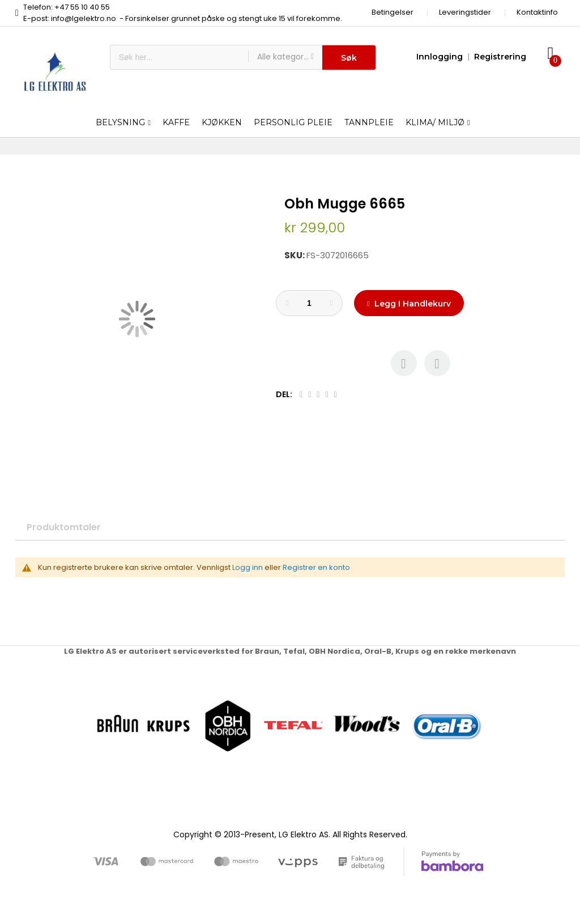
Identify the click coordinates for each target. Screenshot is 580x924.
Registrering (500, 57)
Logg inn (248, 567)
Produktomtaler (64, 527)
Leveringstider (465, 12)
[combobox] (179, 57)
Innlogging (440, 57)
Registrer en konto (316, 567)
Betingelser (393, 12)
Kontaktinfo (537, 12)
